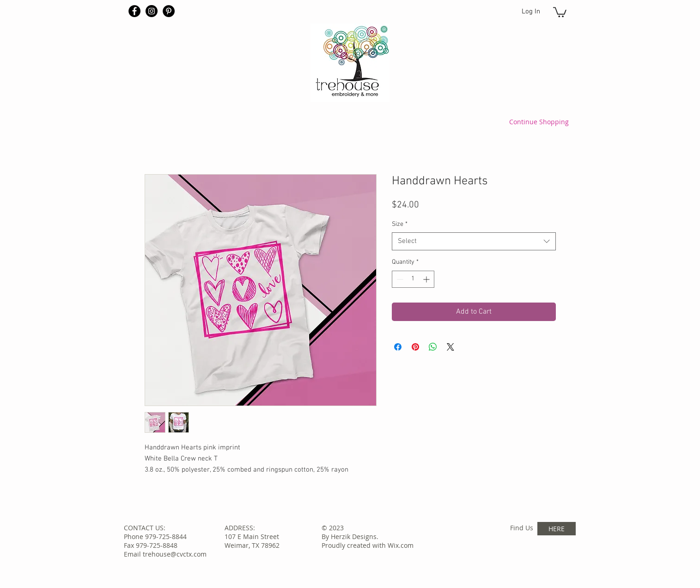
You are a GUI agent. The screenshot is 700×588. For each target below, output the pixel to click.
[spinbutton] (413, 279)
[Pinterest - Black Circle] (169, 11)
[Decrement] (399, 279)
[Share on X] (450, 347)
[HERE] (557, 529)
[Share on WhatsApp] (433, 347)
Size (400, 224)
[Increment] (427, 279)
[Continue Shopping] (539, 121)
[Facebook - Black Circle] (134, 11)
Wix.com (401, 545)
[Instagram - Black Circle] (152, 11)
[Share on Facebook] (398, 347)
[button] (560, 12)
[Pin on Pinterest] (415, 347)
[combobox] (474, 241)
